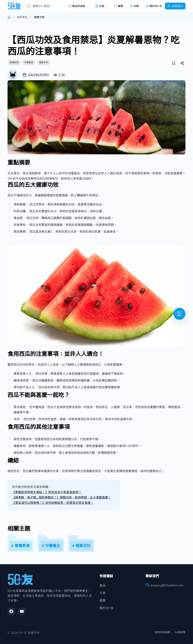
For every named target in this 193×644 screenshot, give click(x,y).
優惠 (119, 6)
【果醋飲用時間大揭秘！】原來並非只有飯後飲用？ (47, 492)
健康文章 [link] (39, 17)
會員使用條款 (162, 632)
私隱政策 (180, 632)
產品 (103, 585)
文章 (103, 593)
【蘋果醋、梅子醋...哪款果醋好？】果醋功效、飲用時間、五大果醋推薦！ (62, 497)
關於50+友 (154, 6)
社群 (134, 6)
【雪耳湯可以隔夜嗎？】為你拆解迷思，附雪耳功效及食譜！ (53, 503)
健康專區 (22, 17)
